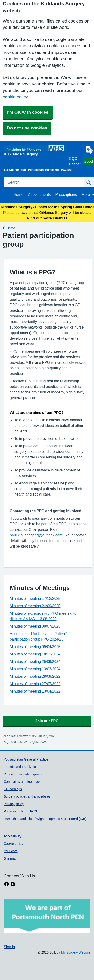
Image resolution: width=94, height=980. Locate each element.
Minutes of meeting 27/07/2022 (35, 684)
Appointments (39, 194)
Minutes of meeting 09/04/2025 (35, 647)
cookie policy (15, 97)
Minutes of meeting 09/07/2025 (35, 626)
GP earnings (13, 789)
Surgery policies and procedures (27, 796)
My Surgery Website (76, 952)
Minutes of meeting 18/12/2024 (35, 654)
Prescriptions (66, 194)
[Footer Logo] (47, 916)
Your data (11, 851)
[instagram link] (13, 884)
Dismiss (60, 218)
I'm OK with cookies (28, 112)
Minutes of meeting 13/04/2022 (35, 691)
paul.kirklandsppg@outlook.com (36, 535)
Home (18, 194)
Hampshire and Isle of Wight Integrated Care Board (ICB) (45, 819)
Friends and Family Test (21, 767)
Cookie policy (13, 844)
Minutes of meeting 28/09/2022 (35, 676)
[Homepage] (35, 151)
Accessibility (13, 836)
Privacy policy (14, 804)
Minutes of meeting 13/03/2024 (35, 669)
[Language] (90, 150)
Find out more (39, 218)
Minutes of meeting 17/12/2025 (35, 598)
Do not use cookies (27, 128)
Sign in (9, 947)
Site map (10, 858)
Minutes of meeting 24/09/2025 (35, 606)
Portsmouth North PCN (20, 811)
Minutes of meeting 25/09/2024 (35, 661)
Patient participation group (23, 774)
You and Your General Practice (26, 759)
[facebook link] (6, 884)
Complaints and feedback (22, 782)
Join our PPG (47, 721)
